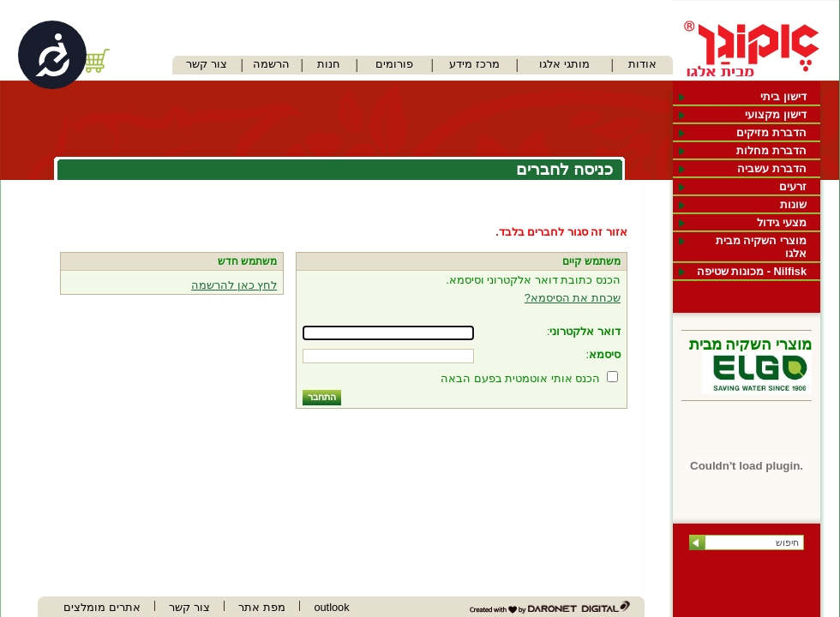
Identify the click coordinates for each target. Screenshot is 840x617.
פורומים (394, 64)
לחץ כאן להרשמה (234, 285)
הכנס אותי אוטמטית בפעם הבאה (520, 378)
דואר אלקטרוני (585, 331)
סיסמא (605, 354)
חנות (329, 64)
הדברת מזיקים (771, 132)
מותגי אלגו (564, 64)
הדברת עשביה (772, 168)
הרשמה (271, 64)
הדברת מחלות (771, 150)
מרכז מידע (474, 64)
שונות (793, 204)
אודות (642, 64)
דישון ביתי (783, 96)
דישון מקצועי (776, 114)
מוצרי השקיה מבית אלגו (761, 247)
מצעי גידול (782, 222)
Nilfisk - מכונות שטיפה (752, 271)
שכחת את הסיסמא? (573, 298)
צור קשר (207, 64)
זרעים (793, 186)
